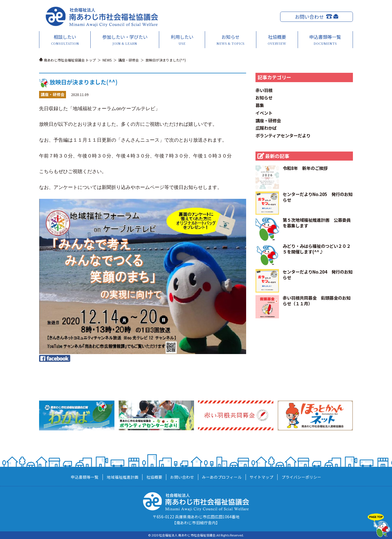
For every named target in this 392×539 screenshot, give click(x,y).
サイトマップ (261, 477)
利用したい (182, 40)
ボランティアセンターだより (283, 135)
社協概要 (277, 40)
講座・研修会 (268, 120)
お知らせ (231, 40)
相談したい (65, 40)
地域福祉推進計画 (123, 477)
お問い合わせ (309, 17)
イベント (264, 113)
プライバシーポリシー (301, 477)
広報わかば (266, 128)
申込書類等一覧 (325, 40)
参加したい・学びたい (125, 40)
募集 (260, 105)
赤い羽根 (264, 90)
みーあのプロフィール (222, 477)
